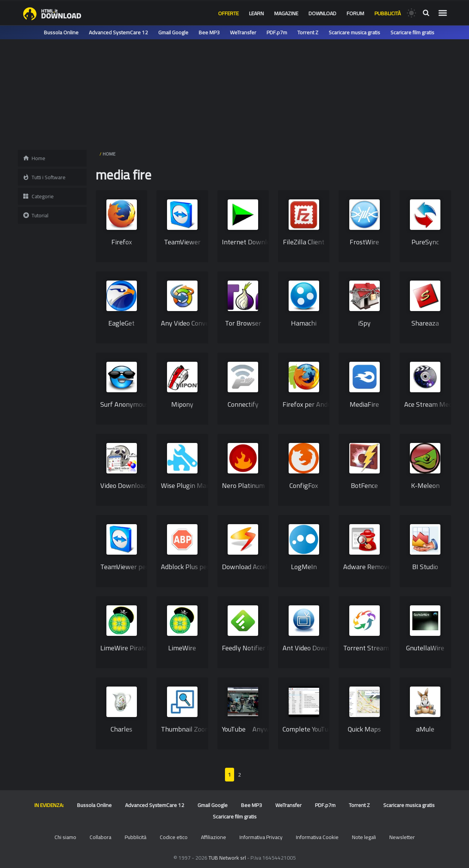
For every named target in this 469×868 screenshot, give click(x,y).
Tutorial (35, 215)
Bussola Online (61, 32)
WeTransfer (243, 32)
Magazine (286, 13)
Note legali (364, 837)
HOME (109, 154)
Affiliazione (214, 837)
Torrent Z (308, 32)
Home (34, 158)
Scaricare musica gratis (354, 32)
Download (322, 13)
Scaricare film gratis (412, 32)
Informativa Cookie (317, 837)
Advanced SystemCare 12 (118, 32)
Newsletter (402, 837)
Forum (355, 13)
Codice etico (174, 837)
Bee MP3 (209, 32)
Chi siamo (65, 837)
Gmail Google (173, 32)
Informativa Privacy (261, 837)
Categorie (38, 196)
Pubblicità (388, 13)
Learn (256, 13)
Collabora (100, 837)
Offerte (228, 13)
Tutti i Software (44, 177)
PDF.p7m (277, 32)
